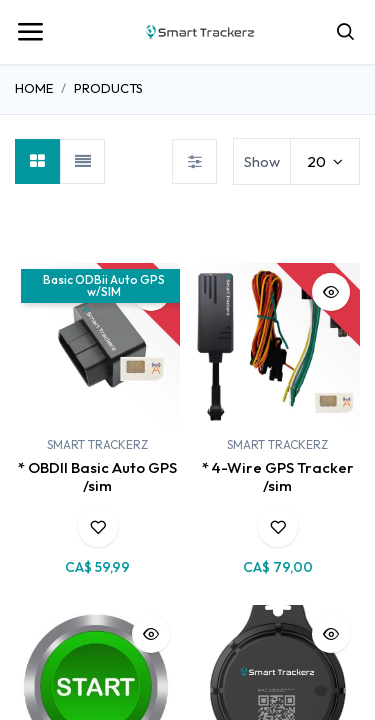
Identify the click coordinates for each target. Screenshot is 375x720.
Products (108, 88)
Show (262, 161)
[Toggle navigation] (30, 32)
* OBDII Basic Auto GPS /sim (97, 476)
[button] (98, 527)
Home (34, 88)
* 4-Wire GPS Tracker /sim (278, 476)
